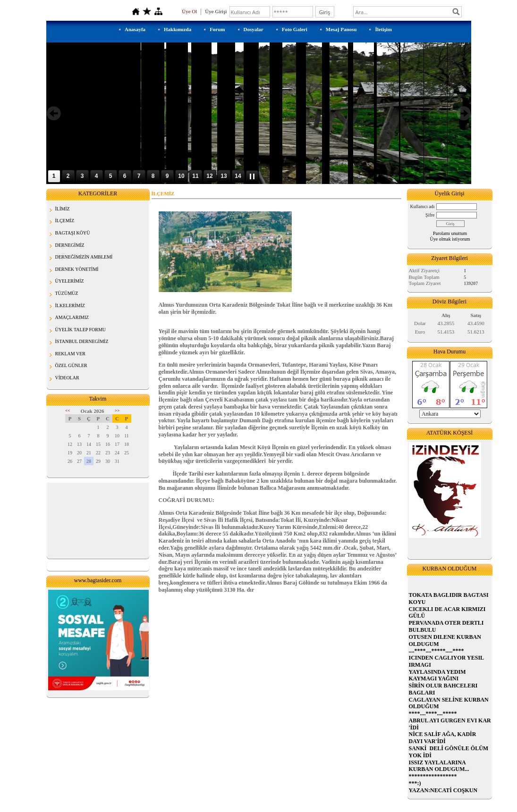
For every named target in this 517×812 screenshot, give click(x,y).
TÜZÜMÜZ (67, 293)
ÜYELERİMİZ (70, 281)
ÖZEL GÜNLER (71, 365)
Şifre (430, 215)
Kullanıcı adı (423, 206)
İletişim (383, 29)
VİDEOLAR (67, 378)
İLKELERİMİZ (70, 306)
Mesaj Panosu (341, 29)
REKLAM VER (71, 354)
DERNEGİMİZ (70, 245)
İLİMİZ (63, 209)
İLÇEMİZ (65, 221)
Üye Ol (189, 11)
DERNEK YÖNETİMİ (77, 269)
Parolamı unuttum (450, 233)
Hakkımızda (178, 29)
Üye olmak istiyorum (450, 239)
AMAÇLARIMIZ (72, 317)
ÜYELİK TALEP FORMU (81, 330)
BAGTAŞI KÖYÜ (73, 233)
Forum (217, 29)
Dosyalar (254, 29)
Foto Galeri (295, 29)
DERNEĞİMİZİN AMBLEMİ (84, 257)
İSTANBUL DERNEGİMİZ (82, 341)
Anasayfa (135, 29)
